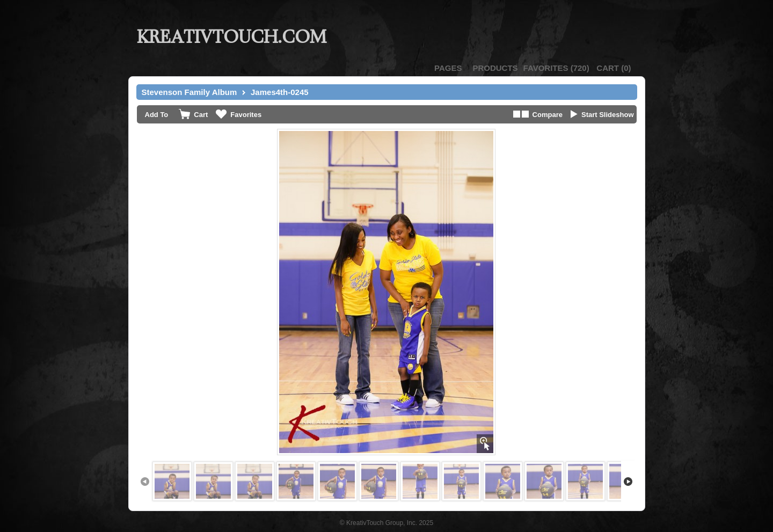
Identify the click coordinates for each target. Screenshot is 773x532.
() (556, 68)
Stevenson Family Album (189, 92)
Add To (157, 115)
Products (495, 68)
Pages (448, 68)
